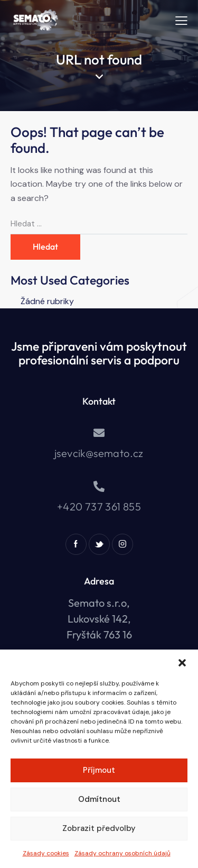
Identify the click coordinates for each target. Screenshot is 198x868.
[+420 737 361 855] (99, 486)
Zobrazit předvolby (99, 828)
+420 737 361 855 (99, 506)
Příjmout (99, 770)
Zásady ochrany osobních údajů (122, 853)
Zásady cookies (46, 853)
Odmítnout (99, 799)
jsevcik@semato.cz (99, 453)
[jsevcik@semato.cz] (99, 433)
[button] (182, 663)
